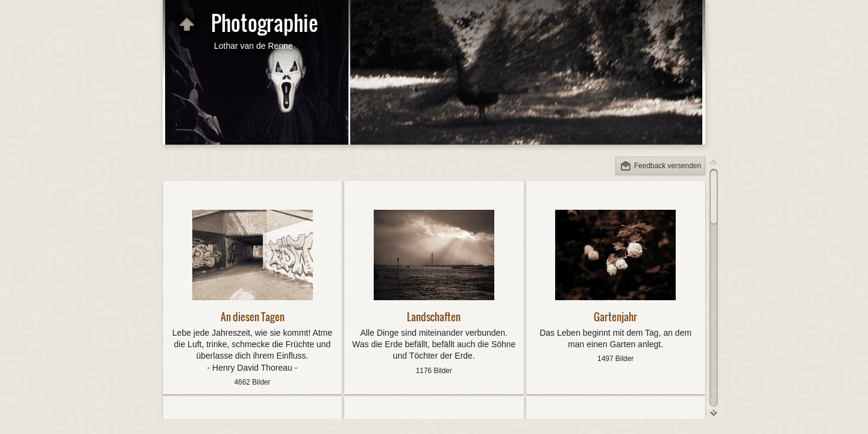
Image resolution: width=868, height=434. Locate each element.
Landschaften (434, 317)
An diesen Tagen (253, 317)
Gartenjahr (615, 317)
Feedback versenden (668, 166)
